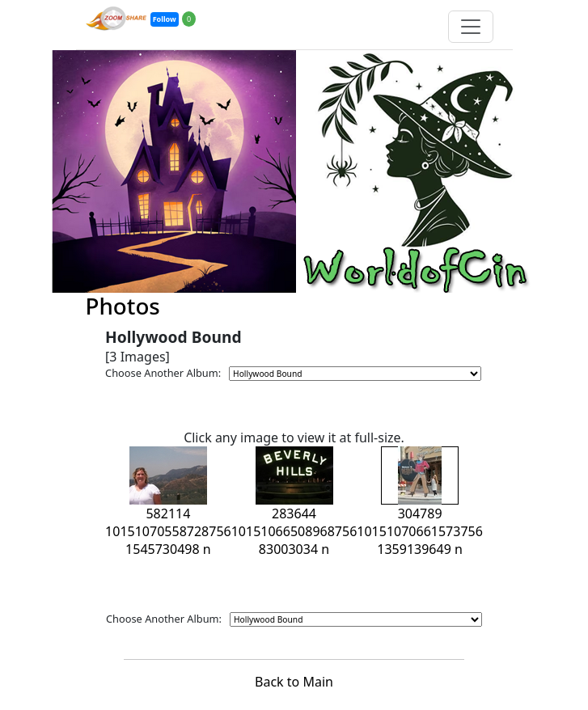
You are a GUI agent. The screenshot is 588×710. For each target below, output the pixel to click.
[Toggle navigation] (471, 27)
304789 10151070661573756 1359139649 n (420, 511)
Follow (165, 19)
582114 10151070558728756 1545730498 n (168, 511)
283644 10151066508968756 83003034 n (294, 511)
